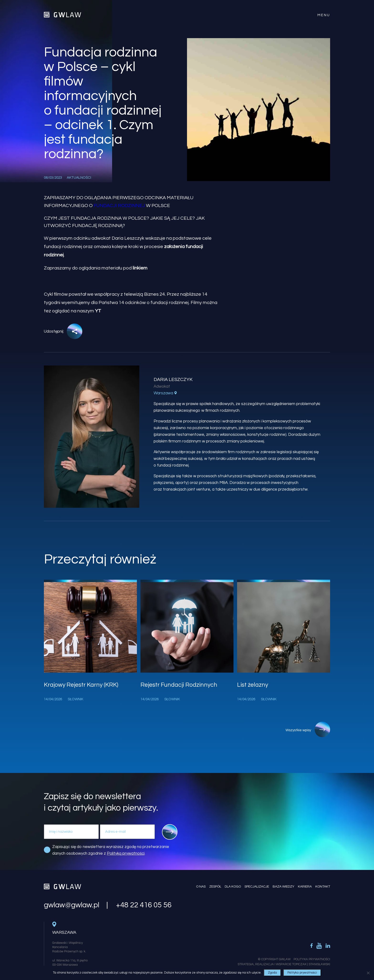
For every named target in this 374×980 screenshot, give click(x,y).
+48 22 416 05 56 (144, 905)
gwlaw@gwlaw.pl (72, 905)
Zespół (215, 887)
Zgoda (272, 973)
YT (98, 311)
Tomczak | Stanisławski (311, 964)
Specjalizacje (257, 887)
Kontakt (323, 887)
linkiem (140, 268)
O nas (201, 887)
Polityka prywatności (302, 973)
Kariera (305, 887)
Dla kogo (233, 887)
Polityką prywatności (126, 853)
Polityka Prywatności (312, 959)
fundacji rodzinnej (119, 206)
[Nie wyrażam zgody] (368, 973)
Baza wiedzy (283, 887)
